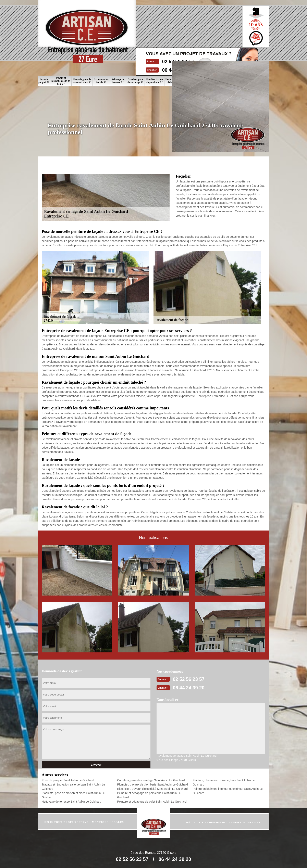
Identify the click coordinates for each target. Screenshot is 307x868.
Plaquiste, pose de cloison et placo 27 (82, 55)
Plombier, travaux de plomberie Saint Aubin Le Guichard (152, 784)
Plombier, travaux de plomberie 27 (155, 55)
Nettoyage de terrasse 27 (118, 55)
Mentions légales (108, 822)
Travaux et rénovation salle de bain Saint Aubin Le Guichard (73, 786)
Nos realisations (220, 40)
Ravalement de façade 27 (101, 55)
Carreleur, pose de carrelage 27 (135, 55)
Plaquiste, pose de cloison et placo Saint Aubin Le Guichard (73, 795)
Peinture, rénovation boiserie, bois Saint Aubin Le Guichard (224, 782)
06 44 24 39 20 (147, 30)
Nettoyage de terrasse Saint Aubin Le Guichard (71, 801)
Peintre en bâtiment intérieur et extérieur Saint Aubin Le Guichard (228, 791)
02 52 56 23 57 (147, 22)
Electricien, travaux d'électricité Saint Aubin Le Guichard (152, 789)
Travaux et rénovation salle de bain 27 (61, 55)
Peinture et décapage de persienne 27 (196, 55)
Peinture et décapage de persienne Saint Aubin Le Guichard (149, 795)
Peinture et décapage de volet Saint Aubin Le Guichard (152, 801)
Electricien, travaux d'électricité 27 (175, 55)
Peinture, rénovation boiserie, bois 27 (236, 55)
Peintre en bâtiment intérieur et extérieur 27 (258, 55)
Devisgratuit (179, 25)
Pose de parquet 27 (44, 55)
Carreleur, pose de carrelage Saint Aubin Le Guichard (151, 780)
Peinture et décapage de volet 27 (216, 55)
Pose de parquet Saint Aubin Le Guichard (68, 780)
